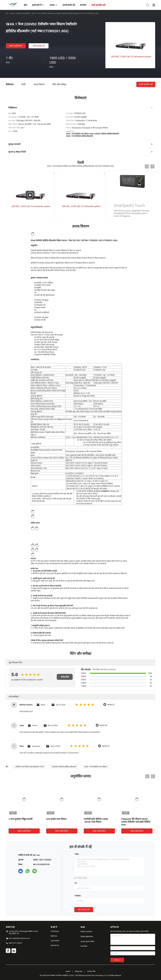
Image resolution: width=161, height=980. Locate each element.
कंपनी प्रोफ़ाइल (55, 931)
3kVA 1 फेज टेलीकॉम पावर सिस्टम (95, 767)
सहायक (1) (111, 705)
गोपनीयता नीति (91, 971)
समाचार (83, 5)
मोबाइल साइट (79, 971)
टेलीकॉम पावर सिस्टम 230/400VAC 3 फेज (30, 767)
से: (76, 883)
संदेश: (77, 854)
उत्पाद (12, 14)
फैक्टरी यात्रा (54, 936)
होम (7, 14)
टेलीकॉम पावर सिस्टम (23, 14)
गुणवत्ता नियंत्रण (55, 941)
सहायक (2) (106, 746)
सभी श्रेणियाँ (84, 946)
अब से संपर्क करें (84, 910)
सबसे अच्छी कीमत (16, 46)
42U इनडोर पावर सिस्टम (56, 819)
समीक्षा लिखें (65, 677)
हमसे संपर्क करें (55, 946)
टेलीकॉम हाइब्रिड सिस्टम (87, 937)
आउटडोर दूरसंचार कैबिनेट (87, 942)
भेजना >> (117, 960)
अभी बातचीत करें (39, 46)
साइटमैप (68, 971)
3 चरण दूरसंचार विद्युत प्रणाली (21, 819)
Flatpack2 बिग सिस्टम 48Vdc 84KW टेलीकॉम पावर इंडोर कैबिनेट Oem (136, 822)
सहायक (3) (103, 725)
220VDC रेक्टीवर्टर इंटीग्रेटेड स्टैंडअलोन (64, 767)
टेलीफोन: (78, 896)
